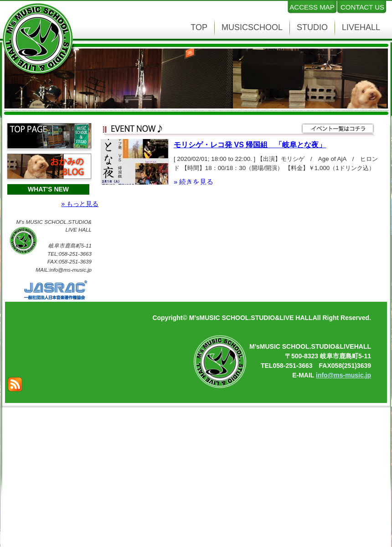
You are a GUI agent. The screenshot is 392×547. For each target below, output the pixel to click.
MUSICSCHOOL (252, 27)
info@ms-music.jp (343, 375)
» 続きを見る (193, 182)
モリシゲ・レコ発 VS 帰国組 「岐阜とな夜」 (250, 144)
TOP (199, 27)
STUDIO (312, 27)
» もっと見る (80, 204)
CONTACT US (362, 7)
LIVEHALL (361, 27)
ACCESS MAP (312, 7)
